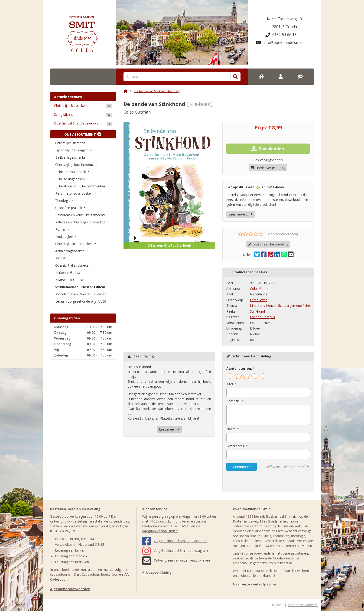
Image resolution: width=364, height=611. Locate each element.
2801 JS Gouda (284, 27)
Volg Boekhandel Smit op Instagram (175, 551)
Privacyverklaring (157, 573)
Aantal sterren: (239, 368)
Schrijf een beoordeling (268, 244)
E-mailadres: (236, 446)
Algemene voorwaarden (70, 589)
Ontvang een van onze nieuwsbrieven (176, 560)
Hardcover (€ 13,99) (268, 168)
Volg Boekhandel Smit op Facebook (175, 541)
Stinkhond (257, 311)
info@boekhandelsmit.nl (281, 42)
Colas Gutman (261, 289)
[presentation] (256, 481)
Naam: (231, 429)
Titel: (230, 384)
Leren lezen (259, 300)
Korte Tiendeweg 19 (284, 19)
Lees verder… (240, 214)
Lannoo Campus (262, 317)
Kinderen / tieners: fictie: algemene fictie (280, 305)
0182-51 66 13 (281, 35)
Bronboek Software (303, 605)
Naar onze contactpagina (254, 584)
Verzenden (242, 467)
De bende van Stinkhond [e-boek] (157, 91)
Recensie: (233, 401)
